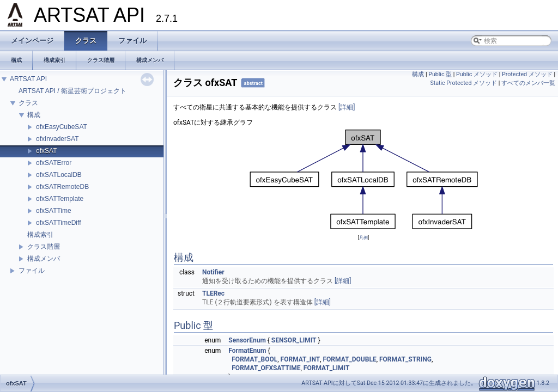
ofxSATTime (54, 211)
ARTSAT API (28, 79)
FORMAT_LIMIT (327, 368)
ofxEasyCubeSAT (62, 127)
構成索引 (40, 235)
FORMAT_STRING (405, 359)
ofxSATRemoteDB (62, 187)
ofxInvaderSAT (57, 139)
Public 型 (440, 74)
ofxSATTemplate (60, 199)
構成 (34, 115)
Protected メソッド (527, 74)
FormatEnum (247, 351)
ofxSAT (46, 151)
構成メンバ (44, 259)
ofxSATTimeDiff (58, 223)
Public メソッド (477, 74)
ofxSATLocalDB (59, 175)
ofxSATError (54, 163)
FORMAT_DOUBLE (349, 359)
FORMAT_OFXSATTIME (266, 368)
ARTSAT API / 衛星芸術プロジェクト (72, 91)
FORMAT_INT (301, 359)
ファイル (32, 271)
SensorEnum (247, 340)
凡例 (363, 237)
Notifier (213, 272)
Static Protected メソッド (463, 83)
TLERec (213, 293)
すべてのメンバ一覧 (528, 83)
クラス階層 (44, 247)
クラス (28, 103)
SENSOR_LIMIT (294, 340)
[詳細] (347, 107)
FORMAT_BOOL (254, 359)
